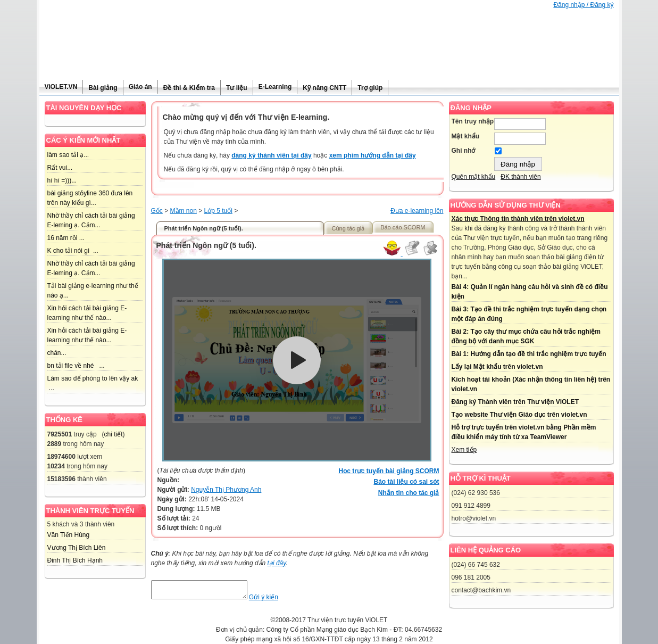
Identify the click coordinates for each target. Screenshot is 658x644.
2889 (55, 444)
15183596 (61, 479)
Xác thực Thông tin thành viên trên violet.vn (518, 219)
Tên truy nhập (473, 121)
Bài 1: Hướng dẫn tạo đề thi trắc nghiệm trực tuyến (529, 354)
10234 (56, 466)
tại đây (277, 563)
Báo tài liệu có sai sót (406, 482)
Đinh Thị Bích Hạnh (75, 560)
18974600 (61, 457)
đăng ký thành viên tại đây (271, 155)
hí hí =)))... (62, 180)
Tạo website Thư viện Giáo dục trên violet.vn (519, 415)
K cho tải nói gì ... (73, 251)
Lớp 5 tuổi (218, 211)
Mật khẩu (466, 136)
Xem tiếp (464, 450)
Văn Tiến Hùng (69, 535)
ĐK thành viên (520, 177)
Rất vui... (60, 168)
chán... (57, 353)
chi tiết (114, 434)
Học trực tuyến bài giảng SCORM (389, 471)
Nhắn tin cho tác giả (409, 493)
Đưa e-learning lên (417, 211)
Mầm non (184, 211)
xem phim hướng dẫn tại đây (373, 155)
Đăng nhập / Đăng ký (583, 5)
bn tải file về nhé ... (76, 366)
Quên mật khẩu (474, 177)
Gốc (157, 211)
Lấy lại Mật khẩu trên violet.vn (497, 367)
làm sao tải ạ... (68, 155)
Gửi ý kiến (274, 600)
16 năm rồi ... (66, 238)
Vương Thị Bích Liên (77, 548)
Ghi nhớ (464, 151)
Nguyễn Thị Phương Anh (226, 490)
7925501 (60, 434)
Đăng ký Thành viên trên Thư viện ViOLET (515, 402)
